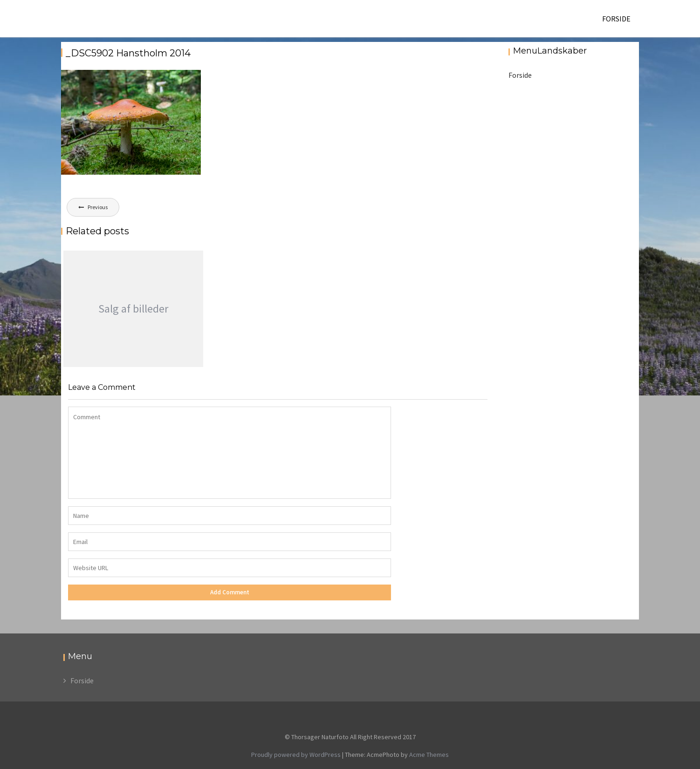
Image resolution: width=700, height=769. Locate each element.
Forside (616, 19)
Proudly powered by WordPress (296, 755)
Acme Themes (429, 755)
